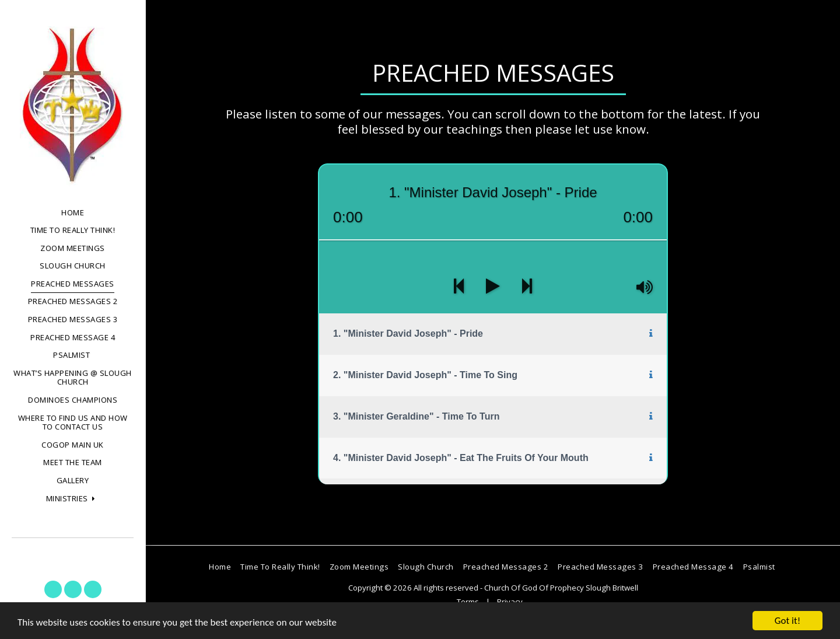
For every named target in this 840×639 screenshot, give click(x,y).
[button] (73, 499)
